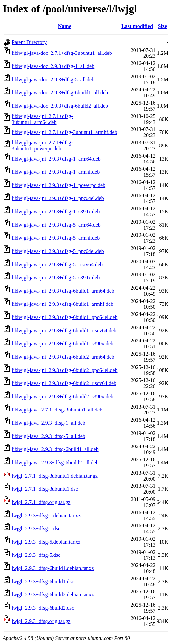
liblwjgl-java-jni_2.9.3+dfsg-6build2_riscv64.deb (64, 383)
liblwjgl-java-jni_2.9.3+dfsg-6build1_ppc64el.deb (65, 317)
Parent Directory (29, 42)
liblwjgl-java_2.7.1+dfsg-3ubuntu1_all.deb (57, 410)
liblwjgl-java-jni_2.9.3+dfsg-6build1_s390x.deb (62, 344)
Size (162, 26)
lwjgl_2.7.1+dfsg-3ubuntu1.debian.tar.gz (55, 476)
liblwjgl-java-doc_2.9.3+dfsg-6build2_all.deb (60, 106)
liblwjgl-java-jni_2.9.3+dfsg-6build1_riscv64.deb (64, 330)
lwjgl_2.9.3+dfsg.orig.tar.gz (41, 621)
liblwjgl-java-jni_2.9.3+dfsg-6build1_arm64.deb (63, 291)
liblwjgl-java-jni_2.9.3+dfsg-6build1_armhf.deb (62, 304)
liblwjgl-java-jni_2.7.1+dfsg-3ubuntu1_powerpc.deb (42, 145)
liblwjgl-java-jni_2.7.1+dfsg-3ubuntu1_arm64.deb (42, 119)
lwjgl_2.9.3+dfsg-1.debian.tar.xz (46, 515)
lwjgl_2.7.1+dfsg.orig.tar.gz (41, 502)
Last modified (137, 26)
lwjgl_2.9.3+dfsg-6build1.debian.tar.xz (53, 568)
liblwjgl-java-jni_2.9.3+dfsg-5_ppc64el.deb (58, 251)
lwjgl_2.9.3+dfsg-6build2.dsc (43, 608)
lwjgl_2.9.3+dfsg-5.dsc (36, 555)
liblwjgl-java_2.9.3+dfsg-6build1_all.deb (55, 449)
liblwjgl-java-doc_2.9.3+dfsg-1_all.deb (53, 66)
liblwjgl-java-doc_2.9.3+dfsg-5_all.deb (53, 79)
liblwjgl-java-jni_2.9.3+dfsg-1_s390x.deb (56, 212)
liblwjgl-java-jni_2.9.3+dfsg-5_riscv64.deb (57, 264)
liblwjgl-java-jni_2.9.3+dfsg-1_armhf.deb (56, 172)
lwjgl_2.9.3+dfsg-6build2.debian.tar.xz (53, 595)
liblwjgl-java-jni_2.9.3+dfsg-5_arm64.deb (56, 225)
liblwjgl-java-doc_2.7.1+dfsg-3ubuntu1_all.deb (62, 53)
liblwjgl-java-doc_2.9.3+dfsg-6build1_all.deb (60, 93)
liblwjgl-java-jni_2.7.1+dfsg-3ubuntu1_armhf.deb (64, 132)
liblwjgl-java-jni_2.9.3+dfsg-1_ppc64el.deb (58, 198)
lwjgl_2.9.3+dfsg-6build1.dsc (43, 581)
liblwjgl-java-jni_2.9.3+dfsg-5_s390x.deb (56, 278)
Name (65, 26)
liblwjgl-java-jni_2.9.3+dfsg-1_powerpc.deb (58, 185)
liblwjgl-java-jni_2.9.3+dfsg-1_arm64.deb (56, 159)
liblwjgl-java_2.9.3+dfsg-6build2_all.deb (55, 463)
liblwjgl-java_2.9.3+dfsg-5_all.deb (48, 436)
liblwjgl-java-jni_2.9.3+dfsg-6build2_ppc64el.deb (65, 370)
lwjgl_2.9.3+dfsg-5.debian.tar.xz (46, 542)
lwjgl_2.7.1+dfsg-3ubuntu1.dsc (45, 489)
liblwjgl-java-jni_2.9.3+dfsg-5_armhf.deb (56, 238)
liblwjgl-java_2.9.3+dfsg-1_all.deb (48, 423)
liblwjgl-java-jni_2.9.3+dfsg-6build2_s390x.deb (62, 396)
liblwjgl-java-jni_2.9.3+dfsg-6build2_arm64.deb (63, 357)
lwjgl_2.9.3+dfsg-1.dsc (36, 529)
